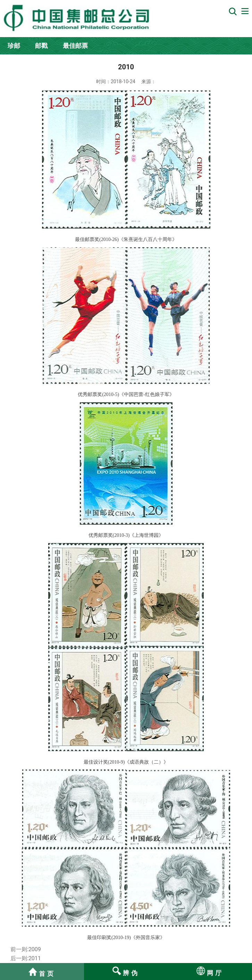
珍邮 (14, 46)
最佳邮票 (75, 46)
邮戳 (41, 46)
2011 (35, 958)
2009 (35, 949)
